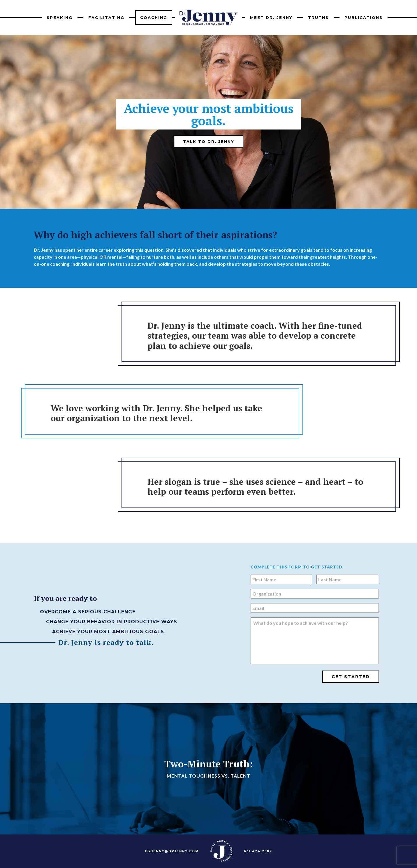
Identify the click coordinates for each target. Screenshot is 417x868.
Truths (318, 17)
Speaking (60, 17)
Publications (364, 17)
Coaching (154, 17)
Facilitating (106, 17)
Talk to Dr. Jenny (208, 141)
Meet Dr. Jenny (271, 17)
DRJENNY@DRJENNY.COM (172, 851)
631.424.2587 (258, 851)
